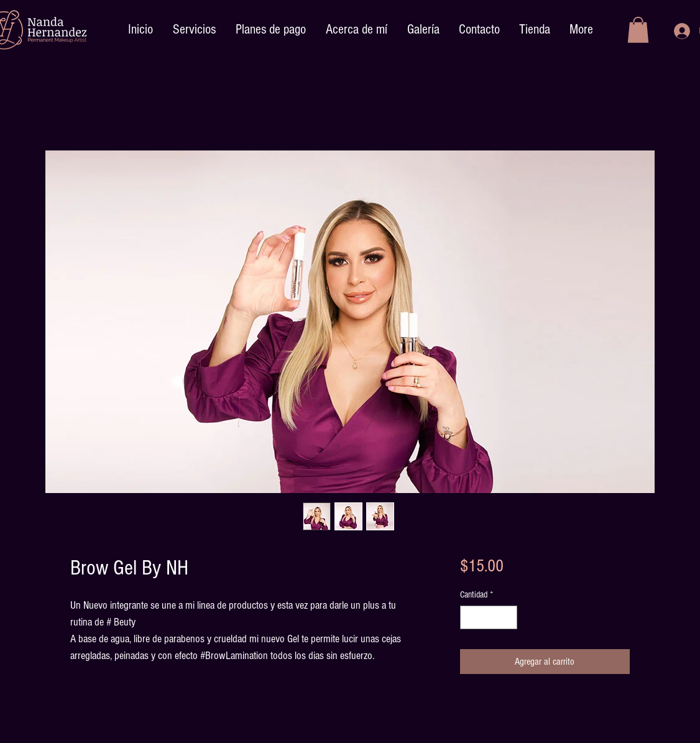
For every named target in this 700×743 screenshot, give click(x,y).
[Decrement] (470, 618)
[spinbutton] (488, 618)
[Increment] (507, 618)
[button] (638, 30)
